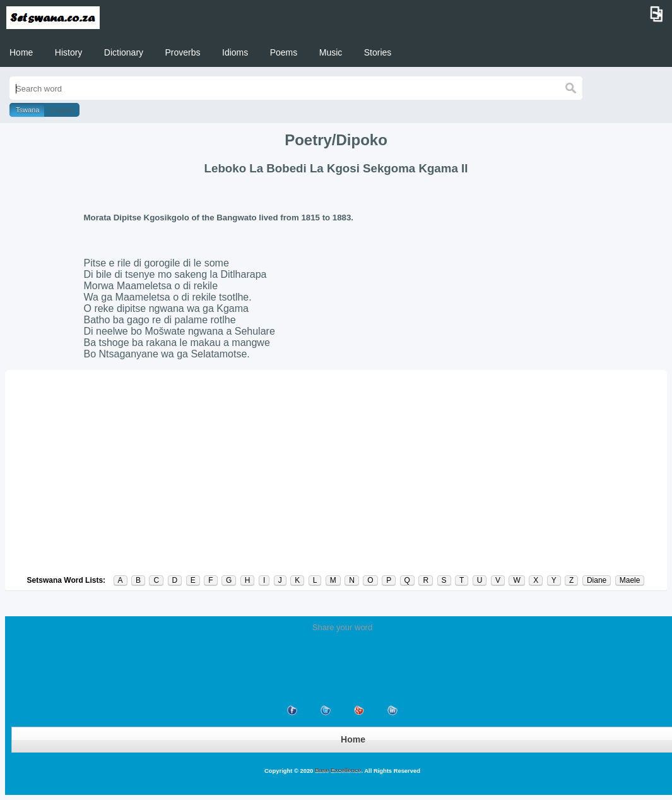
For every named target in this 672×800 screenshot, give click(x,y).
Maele (630, 580)
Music (331, 52)
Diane (597, 580)
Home (21, 52)
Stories (378, 52)
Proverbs (183, 52)
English (62, 110)
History (69, 52)
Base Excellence (337, 770)
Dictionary (124, 52)
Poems (284, 52)
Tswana (27, 110)
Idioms (235, 52)
